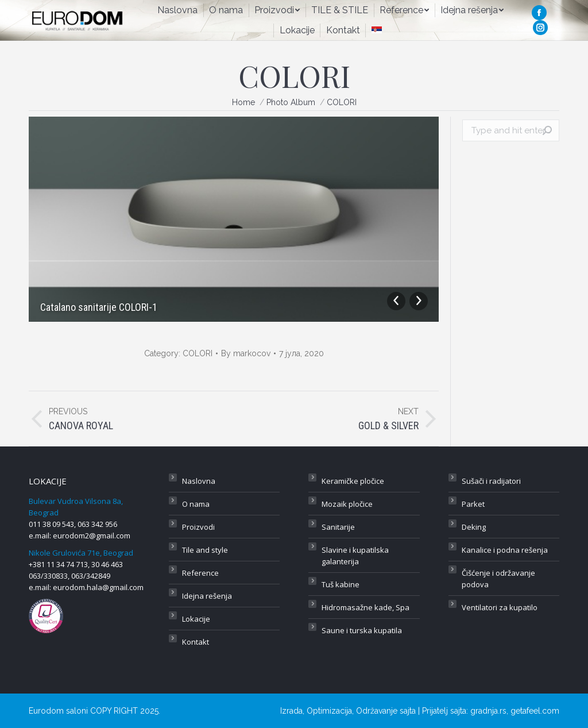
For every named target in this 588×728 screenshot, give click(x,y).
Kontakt (196, 642)
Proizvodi (198, 527)
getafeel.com (535, 711)
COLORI (198, 353)
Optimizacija (329, 711)
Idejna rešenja (207, 596)
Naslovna (199, 481)
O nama (196, 504)
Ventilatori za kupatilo (500, 607)
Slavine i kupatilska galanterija (355, 556)
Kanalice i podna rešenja (505, 550)
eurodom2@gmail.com (92, 536)
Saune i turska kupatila (362, 630)
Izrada (291, 711)
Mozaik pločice (347, 504)
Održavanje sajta (386, 711)
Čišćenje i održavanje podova (498, 579)
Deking (474, 527)
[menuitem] (177, 10)
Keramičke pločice (353, 481)
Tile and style (205, 550)
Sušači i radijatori (491, 481)
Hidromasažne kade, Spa (365, 607)
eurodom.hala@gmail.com (98, 587)
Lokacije (196, 619)
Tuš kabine (341, 584)
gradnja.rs (488, 711)
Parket (473, 504)
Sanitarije (338, 527)
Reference (200, 573)
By (246, 353)
